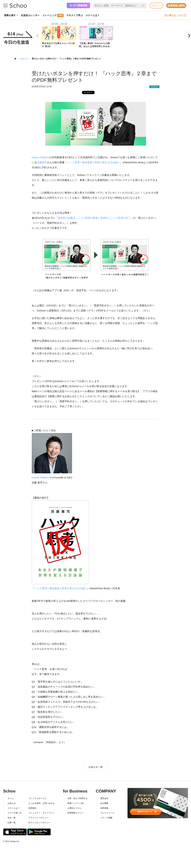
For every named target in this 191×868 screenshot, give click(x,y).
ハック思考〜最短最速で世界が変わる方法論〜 (93, 162)
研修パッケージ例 (75, 803)
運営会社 (104, 798)
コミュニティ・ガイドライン (41, 813)
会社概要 (104, 803)
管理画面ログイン (75, 813)
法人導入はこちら (175, 15)
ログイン (156, 5)
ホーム (11, 798)
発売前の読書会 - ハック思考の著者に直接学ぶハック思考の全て (94, 218)
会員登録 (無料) (176, 5)
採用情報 (104, 808)
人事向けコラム (74, 808)
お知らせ (12, 803)
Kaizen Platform (41, 157)
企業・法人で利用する (77, 798)
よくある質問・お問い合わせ (41, 803)
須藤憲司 (42, 162)
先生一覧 (12, 818)
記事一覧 (12, 823)
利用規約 (32, 808)
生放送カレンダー (30, 15)
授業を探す (11, 15)
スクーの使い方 (15, 813)
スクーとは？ (93, 15)
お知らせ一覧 (96, 767)
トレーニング (53, 15)
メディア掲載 (106, 818)
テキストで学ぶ (75, 15)
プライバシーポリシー (38, 818)
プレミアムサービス (37, 798)
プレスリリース (107, 813)
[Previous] (38, 36)
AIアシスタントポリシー (39, 823)
